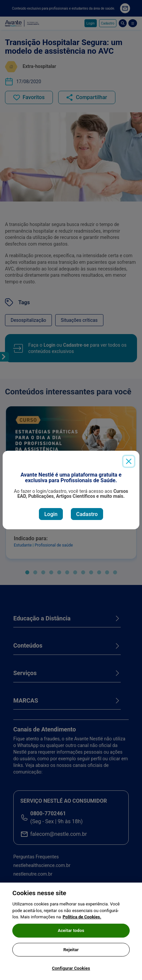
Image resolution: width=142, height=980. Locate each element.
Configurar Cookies (71, 972)
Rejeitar (71, 953)
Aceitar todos (71, 934)
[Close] (129, 461)
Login (51, 514)
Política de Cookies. (82, 921)
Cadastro (87, 514)
